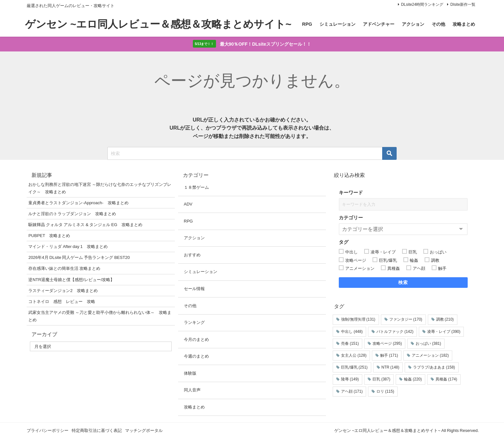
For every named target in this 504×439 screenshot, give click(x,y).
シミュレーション (337, 24)
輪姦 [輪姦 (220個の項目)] (413, 380)
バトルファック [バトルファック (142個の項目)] (395, 332)
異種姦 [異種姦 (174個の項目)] (446, 380)
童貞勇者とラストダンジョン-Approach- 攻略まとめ (78, 203)
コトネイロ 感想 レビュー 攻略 (62, 302)
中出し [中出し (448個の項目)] (352, 332)
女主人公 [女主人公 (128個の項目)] (354, 356)
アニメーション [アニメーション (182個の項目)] (430, 356)
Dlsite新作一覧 (463, 5)
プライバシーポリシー (48, 430)
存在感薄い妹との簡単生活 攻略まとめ (64, 269)
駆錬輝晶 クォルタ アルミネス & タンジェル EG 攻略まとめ (85, 225)
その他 (438, 24)
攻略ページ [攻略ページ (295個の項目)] (387, 344)
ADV (188, 204)
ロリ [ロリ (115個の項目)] (385, 392)
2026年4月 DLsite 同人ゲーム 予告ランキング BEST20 (79, 258)
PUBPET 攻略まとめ (49, 236)
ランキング (194, 323)
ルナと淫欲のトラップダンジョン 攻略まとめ (72, 214)
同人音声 (192, 390)
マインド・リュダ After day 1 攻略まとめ (68, 247)
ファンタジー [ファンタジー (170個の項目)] (406, 320)
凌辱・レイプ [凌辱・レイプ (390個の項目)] (444, 332)
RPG (307, 24)
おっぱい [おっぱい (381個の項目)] (428, 344)
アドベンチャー (379, 24)
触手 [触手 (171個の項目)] (389, 356)
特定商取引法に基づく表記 (97, 430)
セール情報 (194, 289)
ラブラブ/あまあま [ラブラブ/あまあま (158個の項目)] (434, 368)
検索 (403, 283)
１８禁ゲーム (196, 187)
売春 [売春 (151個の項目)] (350, 344)
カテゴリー (351, 218)
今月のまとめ (196, 340)
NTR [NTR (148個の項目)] (391, 368)
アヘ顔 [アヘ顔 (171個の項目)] (352, 392)
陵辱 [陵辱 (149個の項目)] (350, 380)
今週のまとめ (196, 357)
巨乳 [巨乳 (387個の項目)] (381, 380)
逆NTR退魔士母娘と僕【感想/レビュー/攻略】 (71, 280)
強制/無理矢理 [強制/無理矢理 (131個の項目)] (358, 320)
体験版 (190, 374)
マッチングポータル (144, 430)
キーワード (351, 193)
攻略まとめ (464, 24)
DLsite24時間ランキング (422, 5)
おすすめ (192, 255)
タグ (344, 242)
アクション (413, 24)
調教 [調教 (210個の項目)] (445, 320)
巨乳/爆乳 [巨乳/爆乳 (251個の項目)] (354, 368)
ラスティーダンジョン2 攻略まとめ (63, 291)
